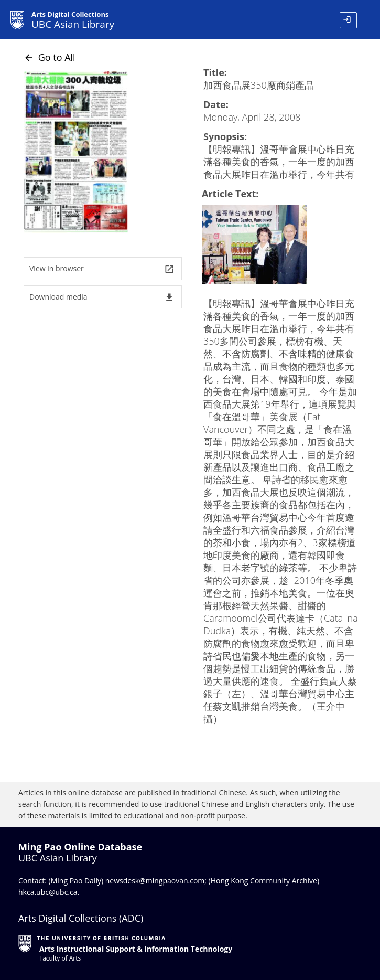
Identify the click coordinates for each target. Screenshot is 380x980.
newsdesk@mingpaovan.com (155, 881)
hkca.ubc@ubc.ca (48, 892)
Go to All (50, 57)
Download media (102, 297)
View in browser (102, 269)
